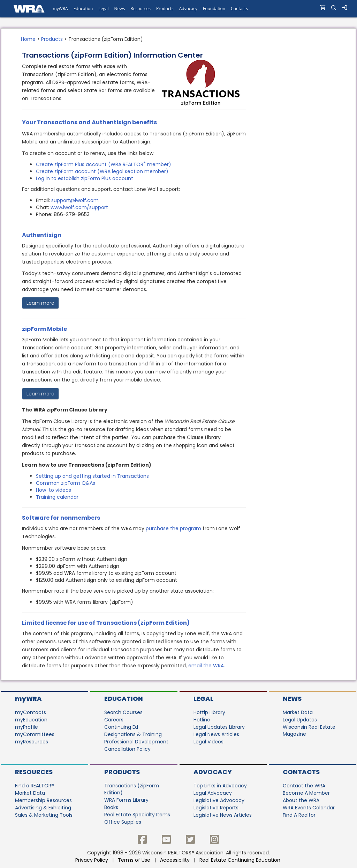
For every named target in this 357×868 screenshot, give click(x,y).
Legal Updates (300, 720)
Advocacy (213, 772)
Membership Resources (43, 800)
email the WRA (206, 666)
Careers (114, 720)
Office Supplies (123, 822)
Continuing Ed (121, 727)
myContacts (31, 712)
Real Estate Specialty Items (137, 815)
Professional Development (136, 742)
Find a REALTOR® (35, 786)
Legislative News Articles (223, 815)
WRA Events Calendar (309, 808)
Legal (203, 699)
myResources (32, 742)
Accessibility (175, 860)
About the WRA (301, 800)
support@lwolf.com (75, 200)
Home (28, 39)
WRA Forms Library (126, 800)
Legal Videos (208, 742)
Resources (34, 772)
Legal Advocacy (213, 793)
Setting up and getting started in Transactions (92, 476)
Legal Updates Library (219, 727)
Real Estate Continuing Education (241, 860)
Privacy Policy (92, 860)
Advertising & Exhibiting (43, 808)
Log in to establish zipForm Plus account (85, 178)
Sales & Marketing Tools (44, 815)
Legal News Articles (216, 734)
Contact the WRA (304, 786)
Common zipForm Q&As (66, 483)
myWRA (28, 699)
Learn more (40, 303)
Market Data (298, 712)
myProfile (26, 727)
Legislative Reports (216, 808)
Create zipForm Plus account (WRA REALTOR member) (104, 164)
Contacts (301, 772)
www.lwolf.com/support (79, 207)
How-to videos (54, 490)
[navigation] (178, 9)
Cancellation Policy (127, 749)
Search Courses (123, 712)
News (292, 699)
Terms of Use (134, 860)
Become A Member (306, 793)
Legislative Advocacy (219, 800)
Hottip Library (209, 712)
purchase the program (173, 528)
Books (111, 807)
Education (124, 699)
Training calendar (57, 497)
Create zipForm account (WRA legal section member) (102, 171)
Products (52, 39)
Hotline (202, 720)
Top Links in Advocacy (220, 786)
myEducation (31, 720)
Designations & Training (133, 734)
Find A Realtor (299, 815)
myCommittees (35, 734)
